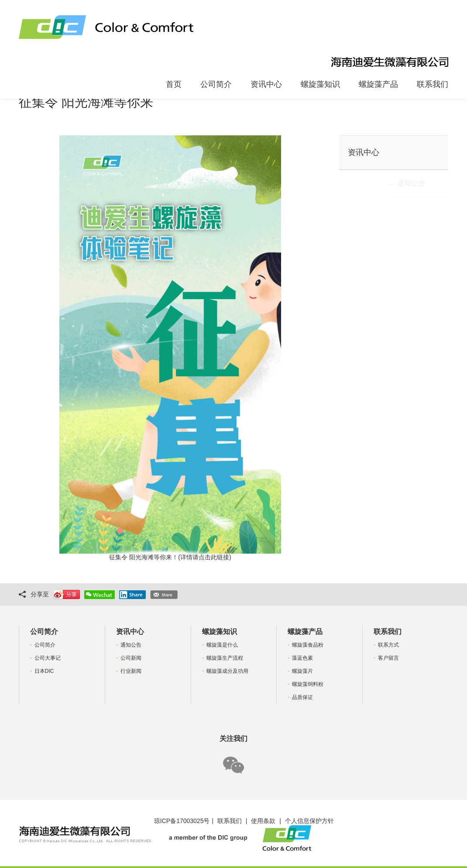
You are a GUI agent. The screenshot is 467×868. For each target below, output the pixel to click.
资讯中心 (266, 97)
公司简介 (216, 97)
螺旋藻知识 (320, 97)
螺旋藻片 (302, 671)
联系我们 (433, 97)
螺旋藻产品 (378, 97)
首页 (174, 97)
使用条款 (263, 821)
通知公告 (362, 183)
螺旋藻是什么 (222, 645)
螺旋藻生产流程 (225, 658)
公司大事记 (48, 658)
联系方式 (388, 645)
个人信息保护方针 (309, 821)
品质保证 (302, 697)
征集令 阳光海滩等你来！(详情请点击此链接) (170, 557)
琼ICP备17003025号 (182, 821)
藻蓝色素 (302, 658)
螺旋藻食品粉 (308, 645)
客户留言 (388, 658)
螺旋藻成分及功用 (227, 671)
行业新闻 (362, 238)
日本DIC (44, 671)
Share (131, 595)
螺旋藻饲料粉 (308, 684)
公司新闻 (362, 211)
